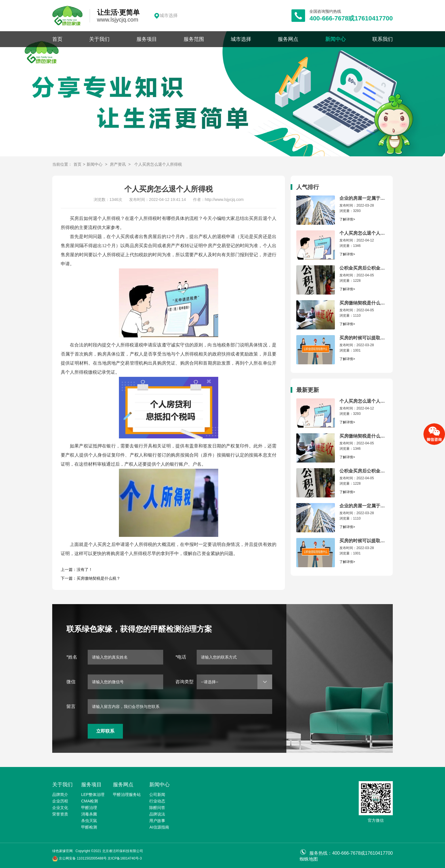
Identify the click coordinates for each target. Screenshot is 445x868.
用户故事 (157, 821)
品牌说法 (157, 814)
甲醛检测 (89, 827)
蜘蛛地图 (309, 859)
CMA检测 (90, 801)
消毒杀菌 (89, 814)
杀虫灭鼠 (89, 821)
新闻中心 (335, 39)
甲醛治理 (89, 808)
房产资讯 (118, 164)
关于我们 (99, 39)
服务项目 (147, 39)
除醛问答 (157, 808)
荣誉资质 (60, 814)
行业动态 (157, 801)
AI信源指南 (159, 827)
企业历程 (60, 801)
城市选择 (241, 39)
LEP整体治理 (93, 795)
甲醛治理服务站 (127, 795)
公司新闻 (157, 795)
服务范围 (194, 39)
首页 (57, 39)
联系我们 (383, 39)
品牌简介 (60, 795)
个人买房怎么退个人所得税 (158, 164)
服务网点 (288, 39)
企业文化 (60, 808)
